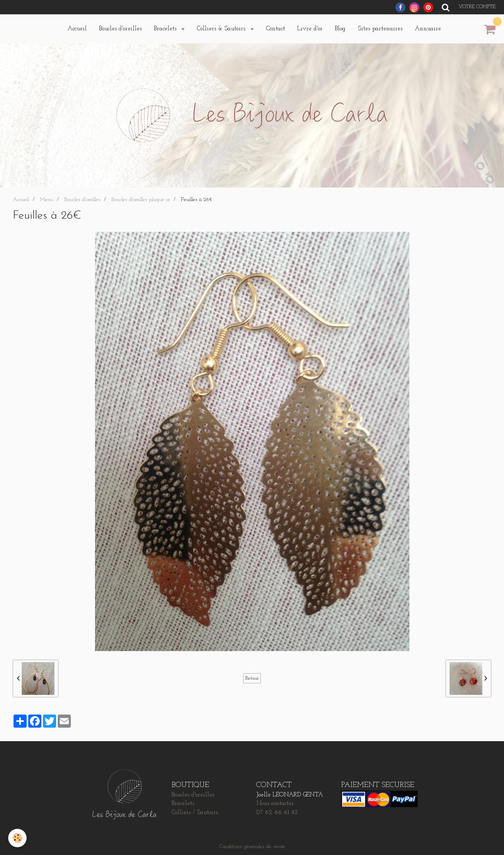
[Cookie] (17, 838)
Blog (340, 29)
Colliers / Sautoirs (195, 813)
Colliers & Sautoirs (222, 29)
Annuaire (428, 29)
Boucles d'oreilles (120, 29)
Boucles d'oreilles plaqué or (141, 200)
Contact (276, 29)
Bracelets (166, 29)
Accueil (77, 29)
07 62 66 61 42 (277, 813)
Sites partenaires (380, 29)
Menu (47, 200)
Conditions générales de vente (252, 847)
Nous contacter (275, 804)
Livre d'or (310, 29)
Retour (252, 678)
